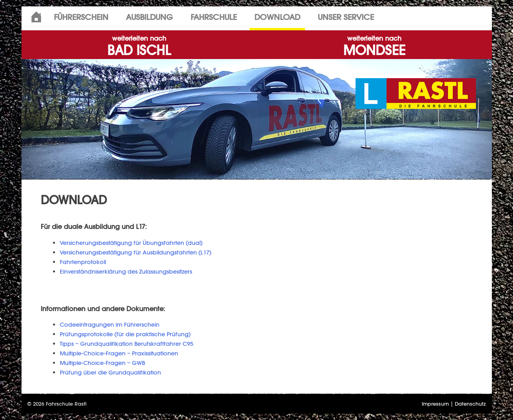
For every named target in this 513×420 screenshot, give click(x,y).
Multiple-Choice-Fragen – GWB (103, 363)
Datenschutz (470, 404)
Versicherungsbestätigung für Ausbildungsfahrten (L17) (136, 252)
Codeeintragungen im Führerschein (110, 324)
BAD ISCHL (139, 46)
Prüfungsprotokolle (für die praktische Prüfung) (125, 334)
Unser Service (346, 17)
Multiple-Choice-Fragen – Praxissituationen (119, 353)
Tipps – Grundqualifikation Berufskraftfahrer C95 (127, 344)
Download (277, 17)
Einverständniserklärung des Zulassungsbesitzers (126, 271)
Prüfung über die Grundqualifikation (110, 372)
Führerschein (81, 17)
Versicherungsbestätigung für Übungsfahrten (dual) (131, 243)
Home (36, 17)
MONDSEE (374, 46)
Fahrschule (214, 17)
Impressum (435, 404)
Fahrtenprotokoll (83, 262)
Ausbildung (149, 17)
